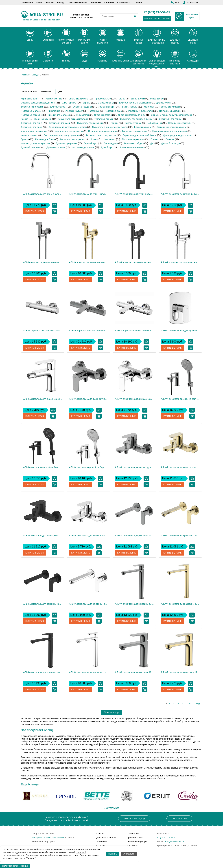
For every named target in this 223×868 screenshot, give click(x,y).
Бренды (61, 3)
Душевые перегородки (32, 107)
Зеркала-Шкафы (107, 107)
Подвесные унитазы (31, 111)
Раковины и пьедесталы (141, 111)
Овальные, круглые (78, 99)
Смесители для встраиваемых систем (68, 127)
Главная (25, 75)
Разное (24, 119)
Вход (177, 3)
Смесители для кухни (60, 123)
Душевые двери (58, 107)
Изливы (114, 123)
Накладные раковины (170, 111)
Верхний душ (91, 143)
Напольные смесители (180, 123)
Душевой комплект (30, 147)
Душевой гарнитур (171, 143)
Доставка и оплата (78, 3)
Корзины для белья (45, 139)
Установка (96, 3)
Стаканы (170, 139)
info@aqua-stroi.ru (174, 841)
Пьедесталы (83, 115)
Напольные (94, 111)
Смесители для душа (32, 123)
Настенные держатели (83, 147)
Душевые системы (56, 147)
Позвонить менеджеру (134, 819)
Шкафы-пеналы (129, 107)
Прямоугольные (103, 99)
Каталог (50, 3)
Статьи (138, 3)
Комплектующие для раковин (36, 143)
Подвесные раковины (32, 115)
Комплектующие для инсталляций (170, 131)
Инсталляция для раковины (69, 131)
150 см (122, 99)
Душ (152, 143)
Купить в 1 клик (35, 211)
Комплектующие (133, 123)
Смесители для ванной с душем (136, 119)
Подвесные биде (113, 111)
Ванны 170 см (138, 99)
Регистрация (192, 3)
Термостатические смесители (73, 119)
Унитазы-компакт (74, 111)
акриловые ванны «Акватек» (52, 736)
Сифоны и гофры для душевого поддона (172, 115)
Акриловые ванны (30, 99)
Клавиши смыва (29, 135)
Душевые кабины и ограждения (135, 103)
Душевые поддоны (82, 107)
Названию (46, 91)
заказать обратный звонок (157, 19)
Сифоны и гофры (103, 115)
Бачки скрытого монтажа (135, 131)
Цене (60, 91)
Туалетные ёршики (104, 119)
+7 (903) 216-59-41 (157, 12)
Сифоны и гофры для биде (132, 115)
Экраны (87, 103)
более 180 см (157, 99)
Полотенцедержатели (133, 139)
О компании (27, 3)
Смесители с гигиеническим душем (110, 127)
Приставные (54, 111)
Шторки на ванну (143, 127)
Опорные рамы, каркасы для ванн (38, 103)
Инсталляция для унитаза (34, 131)
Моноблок (149, 107)
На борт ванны (154, 123)
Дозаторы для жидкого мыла (178, 135)
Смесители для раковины (90, 123)
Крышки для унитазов (59, 115)
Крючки (94, 139)
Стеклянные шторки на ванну (171, 127)
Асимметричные (54, 99)
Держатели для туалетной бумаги (140, 135)
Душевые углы (164, 103)
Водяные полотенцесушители (101, 135)
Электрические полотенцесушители (62, 135)
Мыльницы (110, 139)
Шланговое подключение (132, 147)
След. (197, 703)
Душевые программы (67, 143)
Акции (39, 3)
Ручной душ (107, 147)
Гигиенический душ (134, 143)
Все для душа (111, 143)
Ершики (25, 139)
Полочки (155, 139)
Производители (135, 838)
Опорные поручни (42, 119)
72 (190, 703)
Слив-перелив (69, 103)
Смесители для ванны (170, 119)
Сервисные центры (137, 841)
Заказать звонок (179, 819)
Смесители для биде (31, 127)
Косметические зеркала (72, 139)
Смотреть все (111, 808)
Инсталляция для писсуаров (102, 131)
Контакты (109, 3)
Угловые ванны (106, 103)
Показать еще (112, 712)
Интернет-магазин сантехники (48, 838)
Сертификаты (124, 3)
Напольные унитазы (170, 107)
